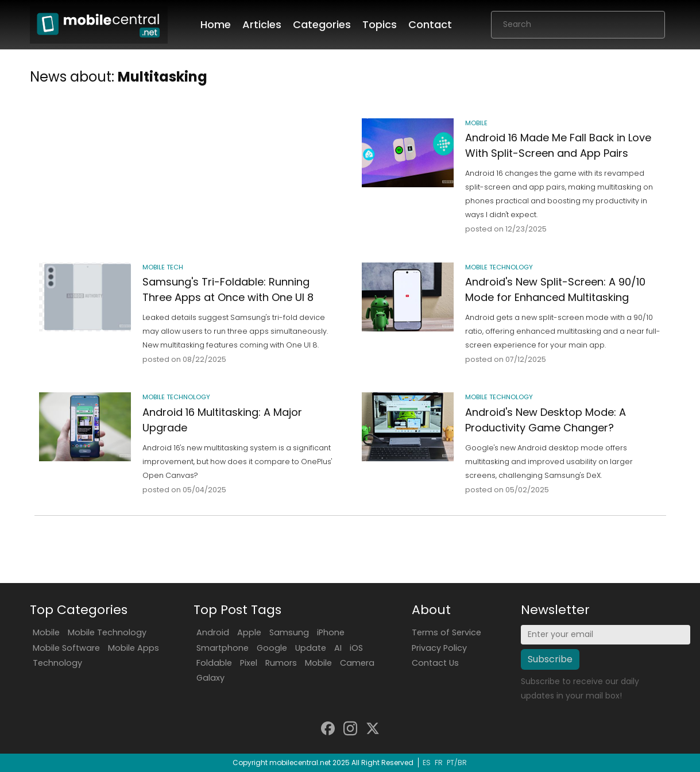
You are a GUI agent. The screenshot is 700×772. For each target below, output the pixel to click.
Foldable (214, 663)
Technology (57, 663)
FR (439, 763)
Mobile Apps (134, 648)
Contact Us (435, 663)
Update (311, 648)
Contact (430, 24)
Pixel (249, 663)
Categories (322, 24)
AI (338, 648)
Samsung (289, 632)
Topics (380, 24)
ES (427, 763)
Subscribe (550, 659)
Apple (249, 632)
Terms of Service (446, 632)
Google (272, 648)
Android (213, 632)
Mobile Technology (107, 632)
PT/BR (457, 763)
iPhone (331, 632)
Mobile (46, 632)
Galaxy (210, 678)
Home (216, 24)
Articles (262, 24)
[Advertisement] (189, 161)
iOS (356, 648)
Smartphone (223, 648)
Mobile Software (66, 648)
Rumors (281, 663)
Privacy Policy (439, 648)
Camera (357, 663)
